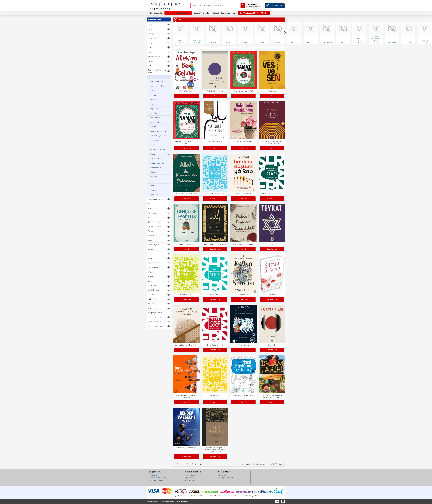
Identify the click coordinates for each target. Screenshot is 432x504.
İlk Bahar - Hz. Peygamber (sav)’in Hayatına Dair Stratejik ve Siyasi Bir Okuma (215, 450)
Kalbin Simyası (243, 295)
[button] (285, 33)
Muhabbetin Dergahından (243, 141)
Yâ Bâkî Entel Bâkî (215, 141)
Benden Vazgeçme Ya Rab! (186, 448)
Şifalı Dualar (272, 295)
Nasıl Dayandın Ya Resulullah (243, 244)
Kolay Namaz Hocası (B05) (243, 91)
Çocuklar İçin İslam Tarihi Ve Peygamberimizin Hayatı (272, 396)
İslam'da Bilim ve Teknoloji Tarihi (186, 345)
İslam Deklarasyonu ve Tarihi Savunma (187, 396)
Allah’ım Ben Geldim (186, 91)
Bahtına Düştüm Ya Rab (243, 194)
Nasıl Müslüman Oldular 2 (243, 395)
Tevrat (272, 244)
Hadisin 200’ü (215, 395)
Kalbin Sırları (272, 345)
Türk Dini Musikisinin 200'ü (215, 194)
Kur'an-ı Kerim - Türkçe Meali (215, 244)
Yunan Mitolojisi (243, 345)
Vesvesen (272, 91)
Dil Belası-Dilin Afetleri (215, 91)
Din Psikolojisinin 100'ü (215, 295)
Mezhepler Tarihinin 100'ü (272, 194)
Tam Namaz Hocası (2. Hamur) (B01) (187, 142)
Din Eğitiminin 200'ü (186, 295)
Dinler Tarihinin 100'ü (215, 345)
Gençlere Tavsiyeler (186, 244)
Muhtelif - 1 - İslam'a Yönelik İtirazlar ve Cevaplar (272, 142)
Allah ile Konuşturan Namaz (186, 194)
